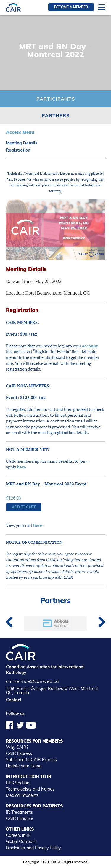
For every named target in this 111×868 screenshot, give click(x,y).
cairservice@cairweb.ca (32, 681)
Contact (14, 700)
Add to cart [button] (24, 507)
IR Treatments (19, 812)
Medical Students (22, 795)
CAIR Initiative (20, 818)
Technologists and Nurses (30, 789)
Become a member (71, 7)
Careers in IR (18, 835)
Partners (56, 115)
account (90, 346)
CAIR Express (19, 753)
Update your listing (24, 766)
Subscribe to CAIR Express (31, 760)
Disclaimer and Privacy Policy (33, 848)
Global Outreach (21, 842)
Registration (18, 150)
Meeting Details (22, 143)
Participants (56, 99)
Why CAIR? (17, 747)
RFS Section (18, 783)
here (21, 467)
